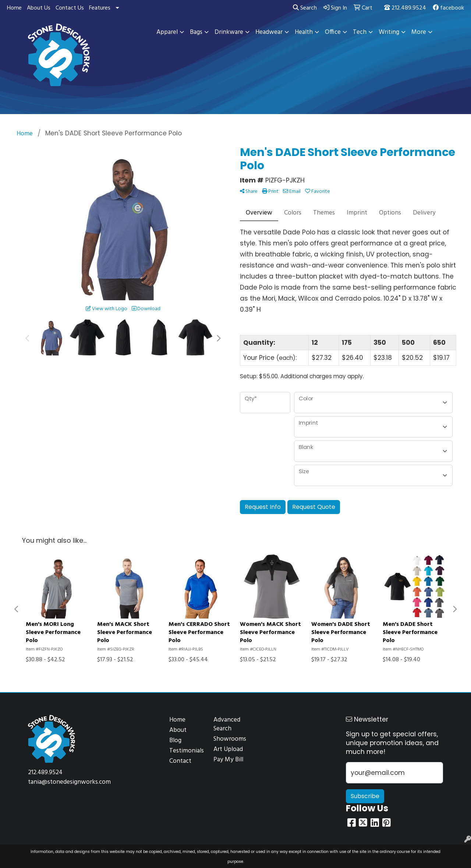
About (178, 730)
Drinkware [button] (229, 32)
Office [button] (333, 32)
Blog (175, 741)
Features (100, 8)
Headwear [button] (269, 32)
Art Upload (228, 749)
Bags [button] (196, 32)
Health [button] (304, 32)
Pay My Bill (228, 760)
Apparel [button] (167, 32)
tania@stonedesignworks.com (69, 782)
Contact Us (70, 8)
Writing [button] (389, 32)
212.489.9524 (405, 8)
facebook (448, 8)
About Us (39, 8)
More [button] (419, 32)
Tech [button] (360, 32)
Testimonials (187, 751)
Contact (180, 761)
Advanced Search (227, 724)
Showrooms (230, 739)
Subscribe (365, 796)
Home (14, 8)
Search (305, 8)
